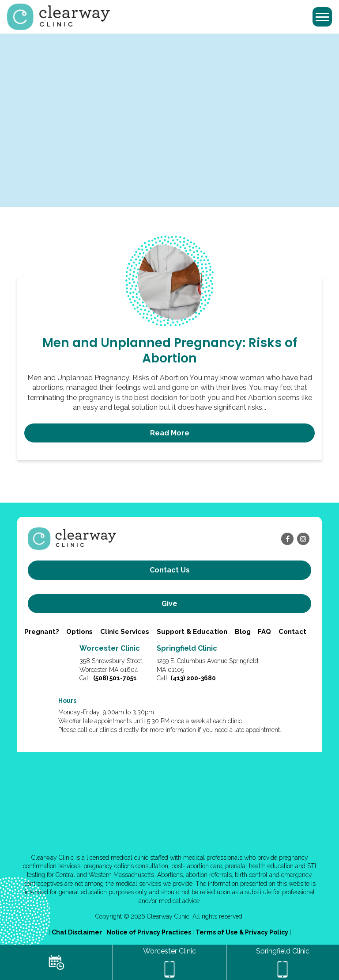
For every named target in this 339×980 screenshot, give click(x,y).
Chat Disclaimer (77, 932)
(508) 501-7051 (115, 678)
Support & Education (192, 632)
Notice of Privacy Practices (149, 932)
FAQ (264, 632)
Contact (292, 632)
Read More (170, 433)
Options (79, 632)
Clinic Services (125, 632)
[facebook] (287, 539)
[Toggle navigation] (322, 17)
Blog (243, 632)
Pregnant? (42, 632)
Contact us (170, 570)
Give (169, 604)
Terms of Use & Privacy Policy (243, 932)
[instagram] (303, 539)
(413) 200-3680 (193, 678)
